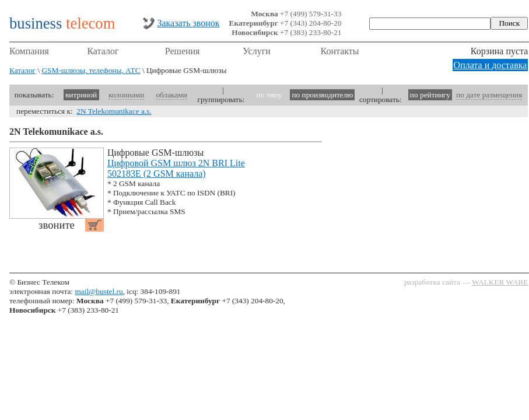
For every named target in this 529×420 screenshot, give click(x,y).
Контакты (340, 51)
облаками (171, 95)
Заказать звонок (188, 23)
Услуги (257, 51)
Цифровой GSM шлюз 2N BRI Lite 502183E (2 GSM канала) (176, 168)
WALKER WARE (500, 282)
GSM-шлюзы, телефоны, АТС (91, 70)
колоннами (126, 95)
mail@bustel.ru (99, 291)
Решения (183, 51)
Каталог (103, 51)
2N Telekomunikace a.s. (114, 111)
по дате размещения (489, 95)
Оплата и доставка (491, 65)
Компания (29, 51)
